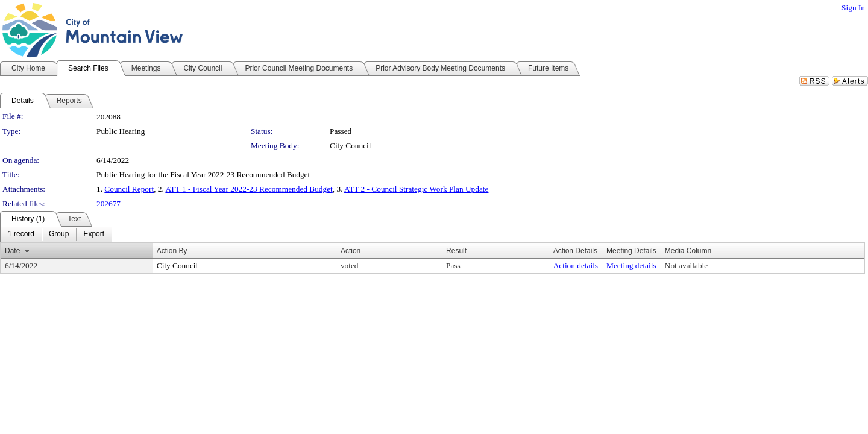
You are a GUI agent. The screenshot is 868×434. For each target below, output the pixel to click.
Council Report (129, 189)
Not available (686, 266)
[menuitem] (21, 234)
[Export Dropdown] (94, 234)
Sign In (853, 8)
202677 (108, 203)
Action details (576, 266)
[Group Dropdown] (59, 234)
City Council (351, 146)
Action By (172, 251)
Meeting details (631, 266)
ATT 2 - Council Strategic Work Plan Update (416, 189)
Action (351, 251)
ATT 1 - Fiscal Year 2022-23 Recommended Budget (249, 189)
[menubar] (56, 234)
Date (12, 251)
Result (456, 251)
